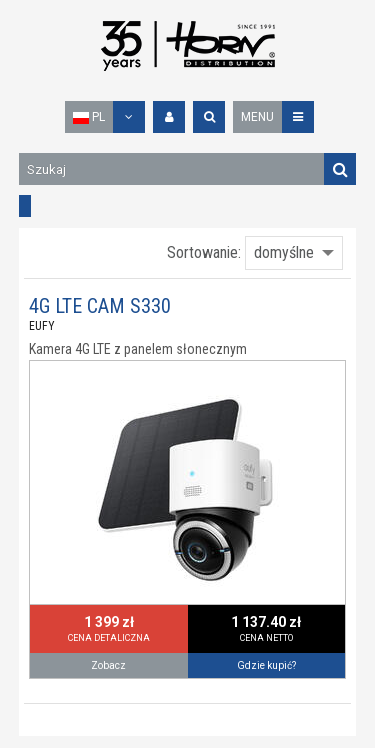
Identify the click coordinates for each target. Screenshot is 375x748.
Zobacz (108, 665)
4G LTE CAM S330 (100, 306)
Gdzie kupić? (266, 665)
